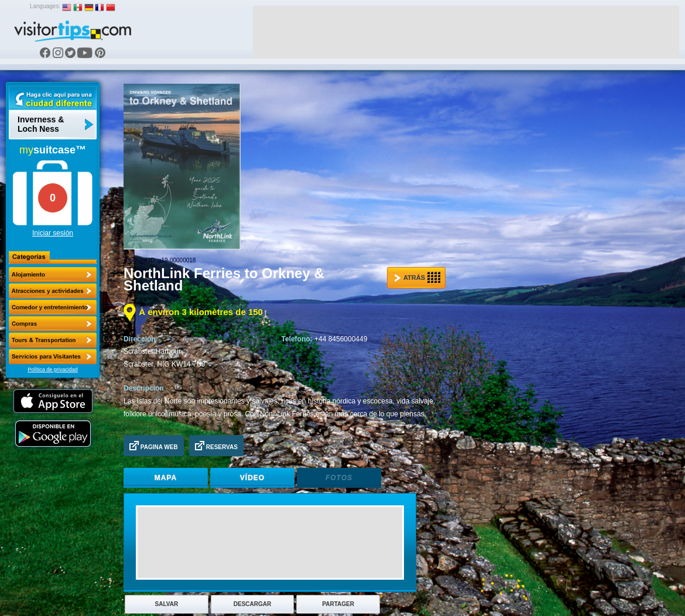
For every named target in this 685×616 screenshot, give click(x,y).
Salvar (167, 604)
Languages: (45, 6)
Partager (338, 604)
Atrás (417, 278)
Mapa (166, 478)
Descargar (252, 604)
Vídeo (252, 478)
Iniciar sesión (53, 233)
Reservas (216, 446)
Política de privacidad (53, 369)
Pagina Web (154, 446)
